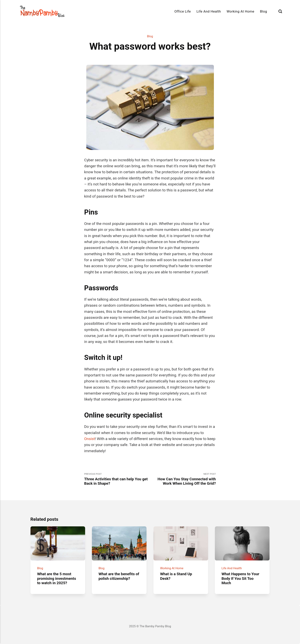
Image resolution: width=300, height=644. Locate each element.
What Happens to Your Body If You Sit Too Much (240, 578)
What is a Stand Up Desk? (176, 576)
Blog (264, 11)
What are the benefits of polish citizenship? (119, 576)
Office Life (183, 11)
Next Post (183, 479)
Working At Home (240, 11)
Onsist (90, 439)
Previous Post (117, 479)
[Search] (280, 11)
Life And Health (209, 11)
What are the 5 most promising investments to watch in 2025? (57, 578)
